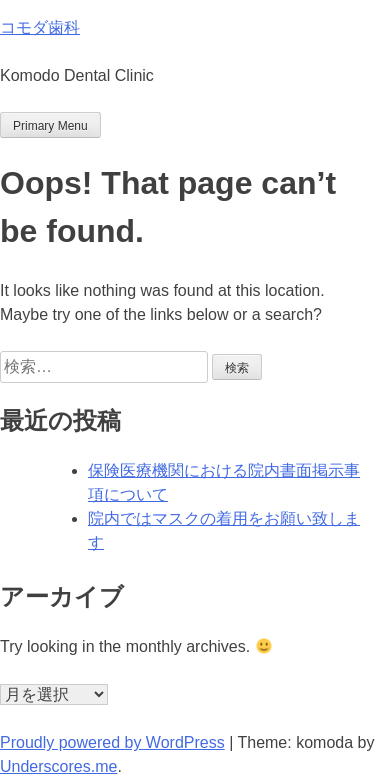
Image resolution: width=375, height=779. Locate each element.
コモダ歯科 (40, 27)
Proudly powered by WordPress (112, 742)
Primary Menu (50, 126)
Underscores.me (58, 766)
